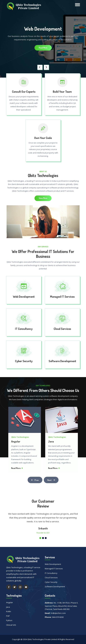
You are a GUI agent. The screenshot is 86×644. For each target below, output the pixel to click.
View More (43, 198)
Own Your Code (43, 138)
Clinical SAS (11, 625)
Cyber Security (24, 361)
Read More (43, 48)
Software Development (62, 361)
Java (51, 441)
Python (9, 620)
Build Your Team (62, 92)
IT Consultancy (24, 329)
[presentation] (40, 67)
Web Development (24, 297)
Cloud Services (62, 329)
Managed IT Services (62, 297)
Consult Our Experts (24, 92)
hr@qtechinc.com (58, 613)
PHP (8, 616)
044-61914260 (58, 617)
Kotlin (9, 611)
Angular (16, 441)
